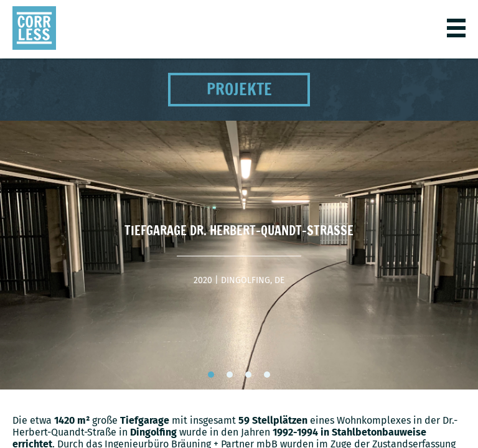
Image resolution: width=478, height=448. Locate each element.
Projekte (239, 89)
